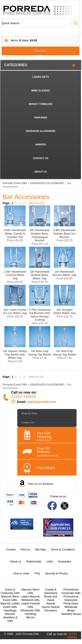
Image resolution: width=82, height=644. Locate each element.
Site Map (40, 549)
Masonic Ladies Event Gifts (10, 605)
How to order (21, 573)
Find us (25, 549)
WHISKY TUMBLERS (40, 104)
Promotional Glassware (71, 598)
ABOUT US (41, 172)
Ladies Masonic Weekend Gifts (31, 598)
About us (16, 561)
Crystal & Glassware (51, 591)
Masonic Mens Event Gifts (10, 598)
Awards (51, 603)
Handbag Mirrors (30, 616)
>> (24, 203)
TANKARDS (41, 117)
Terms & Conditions (63, 549)
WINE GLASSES (40, 91)
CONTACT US (41, 158)
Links (50, 561)
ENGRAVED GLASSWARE (41, 131)
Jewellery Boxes (71, 614)
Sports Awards (51, 607)
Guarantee (65, 561)
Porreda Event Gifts (15, 183)
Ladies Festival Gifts (30, 605)
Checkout (41, 51)
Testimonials (34, 561)
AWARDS (40, 144)
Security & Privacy (56, 573)
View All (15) (36, 203)
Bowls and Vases (51, 598)
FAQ (37, 573)
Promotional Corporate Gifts (71, 591)
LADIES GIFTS (41, 77)
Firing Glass (71, 603)
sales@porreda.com (42, 402)
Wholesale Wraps (71, 609)
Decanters (51, 610)
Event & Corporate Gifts (10, 591)
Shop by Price (29, 413)
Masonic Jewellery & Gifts (10, 617)
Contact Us (28, 422)
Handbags (10, 610)
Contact (11, 549)
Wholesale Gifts (30, 610)
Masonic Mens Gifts (31, 591)
